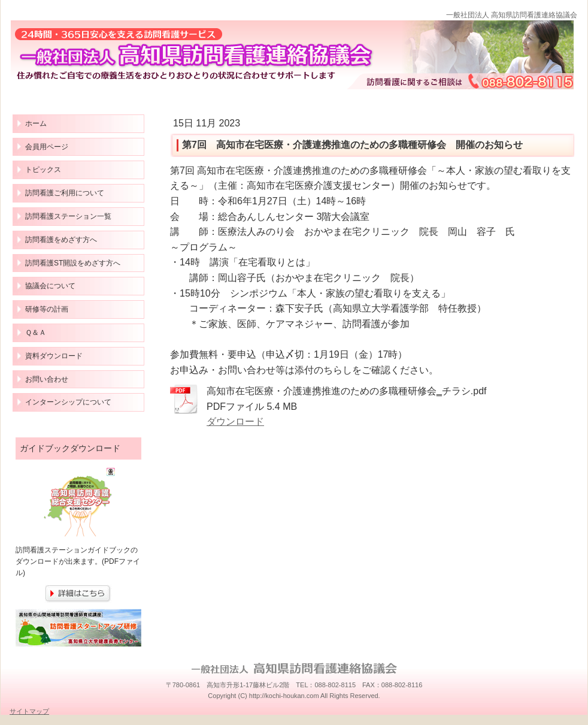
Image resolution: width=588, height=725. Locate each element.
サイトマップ (29, 711)
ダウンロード (235, 422)
